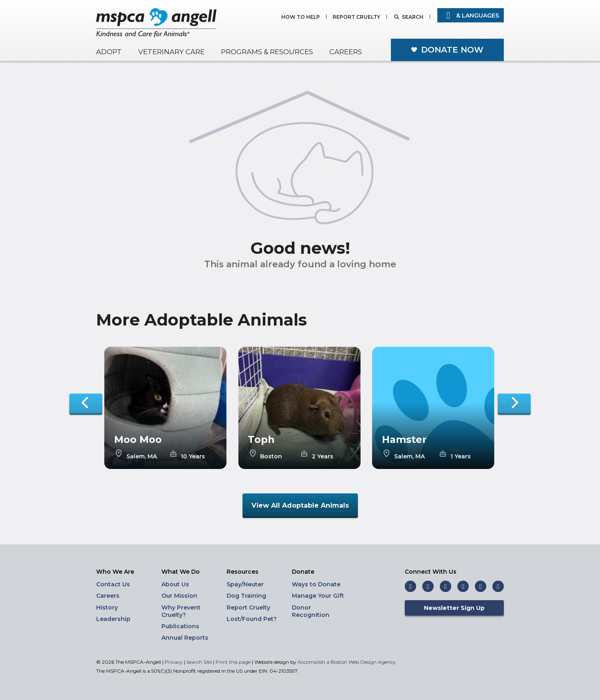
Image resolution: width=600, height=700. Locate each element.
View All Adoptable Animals (300, 505)
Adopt (109, 52)
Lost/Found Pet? (252, 619)
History (107, 608)
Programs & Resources (267, 52)
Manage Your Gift (318, 596)
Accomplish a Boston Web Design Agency (347, 662)
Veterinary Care (171, 52)
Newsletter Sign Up (454, 608)
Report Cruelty (356, 17)
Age (185, 450)
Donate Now (452, 50)
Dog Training (246, 596)
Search (413, 17)
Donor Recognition (311, 611)
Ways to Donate (316, 584)
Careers (346, 52)
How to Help (301, 17)
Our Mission (179, 596)
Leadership (113, 619)
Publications (180, 626)
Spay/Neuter (245, 584)
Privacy (174, 662)
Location (137, 450)
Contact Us (113, 584)
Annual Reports (185, 638)
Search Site (200, 662)
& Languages (471, 15)
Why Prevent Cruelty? (181, 611)
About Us (175, 584)
